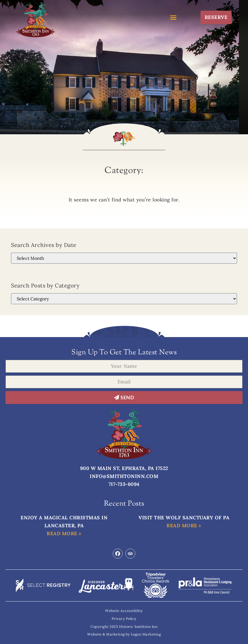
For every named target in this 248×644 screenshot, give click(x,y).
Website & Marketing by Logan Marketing (124, 634)
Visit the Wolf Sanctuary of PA (184, 518)
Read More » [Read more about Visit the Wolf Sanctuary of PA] (184, 525)
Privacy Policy (124, 619)
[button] (173, 17)
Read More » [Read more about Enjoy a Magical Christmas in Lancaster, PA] (64, 533)
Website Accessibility (124, 611)
